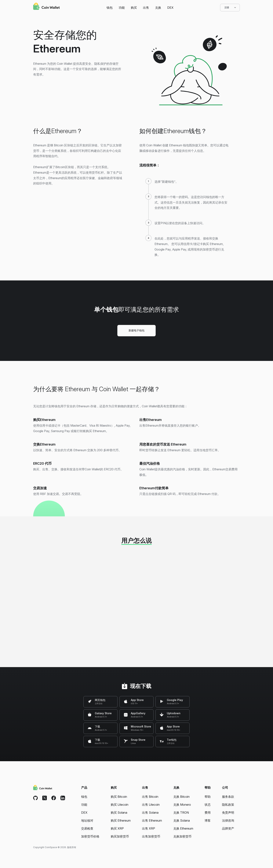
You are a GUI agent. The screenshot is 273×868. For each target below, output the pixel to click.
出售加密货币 (151, 836)
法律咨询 (228, 820)
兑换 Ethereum (183, 828)
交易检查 (87, 828)
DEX (170, 8)
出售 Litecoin (151, 805)
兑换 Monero (182, 805)
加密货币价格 (90, 836)
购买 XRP (117, 828)
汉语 (230, 8)
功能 (122, 8)
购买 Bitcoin (119, 797)
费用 (208, 813)
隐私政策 (228, 805)
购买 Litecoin (120, 805)
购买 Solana (119, 813)
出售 (146, 8)
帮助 (208, 797)
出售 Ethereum (152, 820)
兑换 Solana (182, 820)
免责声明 (228, 813)
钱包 (110, 8)
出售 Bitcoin (150, 797)
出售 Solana (150, 813)
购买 (134, 8)
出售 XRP (149, 828)
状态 (208, 805)
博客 (208, 820)
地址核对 (87, 820)
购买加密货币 (120, 836)
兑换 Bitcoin (181, 797)
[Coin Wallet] (46, 7)
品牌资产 (228, 828)
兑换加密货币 (182, 836)
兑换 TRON (181, 813)
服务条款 (228, 797)
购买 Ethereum (121, 820)
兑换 (158, 8)
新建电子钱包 (136, 330)
